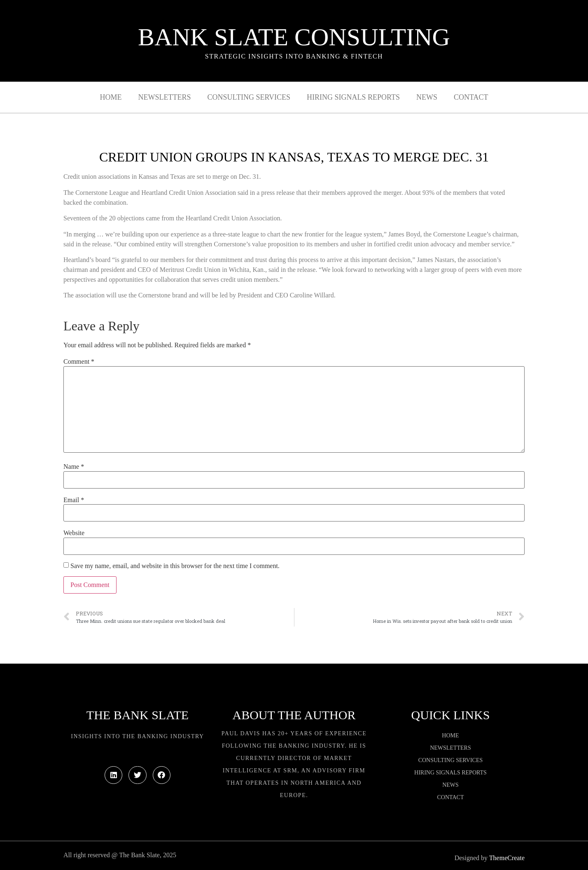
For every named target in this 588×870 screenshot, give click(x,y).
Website (74, 533)
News (427, 97)
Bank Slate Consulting (294, 37)
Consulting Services (249, 97)
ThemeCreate (507, 858)
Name (74, 467)
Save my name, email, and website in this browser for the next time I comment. (175, 566)
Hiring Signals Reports (353, 97)
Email (74, 500)
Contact (471, 97)
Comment (79, 362)
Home (111, 97)
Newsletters (165, 97)
